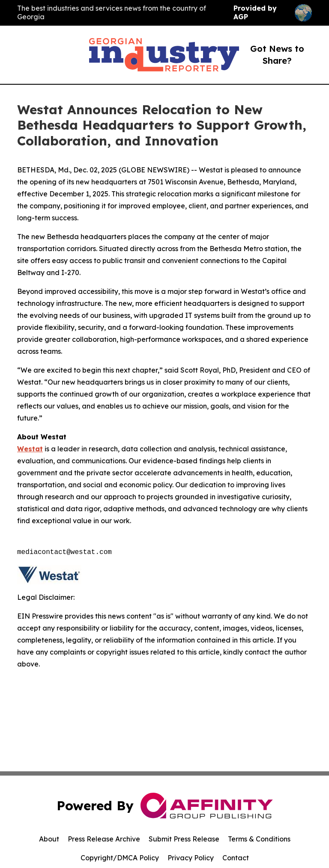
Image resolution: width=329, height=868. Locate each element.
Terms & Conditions (259, 839)
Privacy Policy (191, 858)
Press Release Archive (104, 839)
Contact (236, 858)
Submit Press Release (184, 839)
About (49, 839)
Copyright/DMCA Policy (120, 858)
